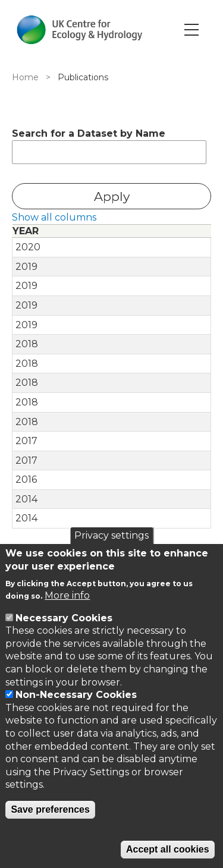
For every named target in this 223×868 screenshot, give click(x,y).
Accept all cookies (168, 849)
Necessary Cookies (64, 618)
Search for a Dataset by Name (89, 133)
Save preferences (50, 809)
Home (25, 77)
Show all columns (54, 217)
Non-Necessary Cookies (76, 695)
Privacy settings (111, 535)
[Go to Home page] (79, 30)
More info (67, 595)
